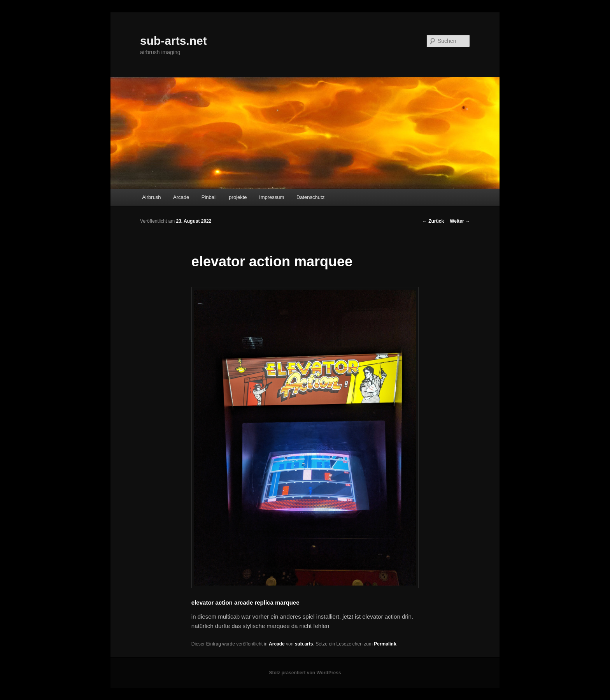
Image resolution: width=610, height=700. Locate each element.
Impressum (272, 197)
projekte (238, 197)
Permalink (385, 644)
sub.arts (304, 644)
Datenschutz (310, 197)
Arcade (181, 197)
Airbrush (151, 197)
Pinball (209, 197)
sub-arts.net (174, 41)
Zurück (433, 221)
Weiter (460, 221)
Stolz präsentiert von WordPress (305, 673)
